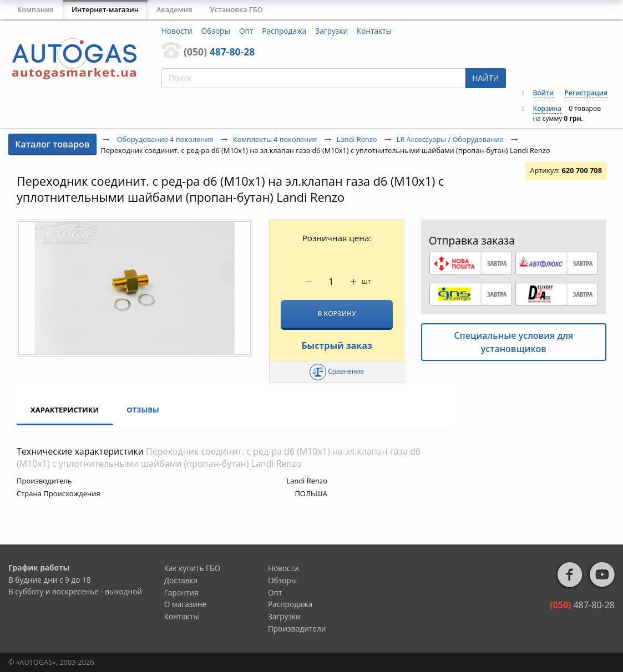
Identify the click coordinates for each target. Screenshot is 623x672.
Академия (174, 9)
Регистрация (586, 93)
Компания (36, 9)
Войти (543, 93)
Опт (246, 31)
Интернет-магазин (105, 9)
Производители (297, 628)
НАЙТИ (485, 78)
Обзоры (216, 31)
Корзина (547, 108)
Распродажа (284, 31)
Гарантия (181, 592)
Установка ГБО (237, 9)
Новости (177, 31)
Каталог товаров (52, 144)
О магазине (186, 604)
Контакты (374, 31)
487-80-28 (219, 52)
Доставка (181, 580)
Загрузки (331, 31)
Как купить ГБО (192, 568)
